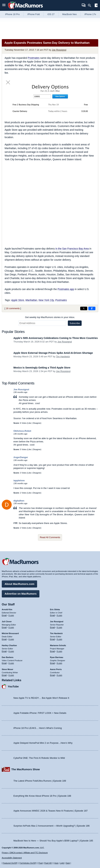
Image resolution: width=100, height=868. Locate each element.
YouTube (13, 686)
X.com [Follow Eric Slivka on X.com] (59, 615)
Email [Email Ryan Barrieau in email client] (52, 663)
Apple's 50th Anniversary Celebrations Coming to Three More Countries (56, 338)
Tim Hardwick (63, 357)
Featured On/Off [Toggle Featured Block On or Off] (10, 863)
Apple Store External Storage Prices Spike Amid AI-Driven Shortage (53, 353)
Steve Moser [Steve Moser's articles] (8, 669)
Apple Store (18, 300)
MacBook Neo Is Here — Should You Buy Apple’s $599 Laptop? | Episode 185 (53, 841)
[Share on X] (84, 308)
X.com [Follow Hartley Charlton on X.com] (11, 651)
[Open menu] (4, 5)
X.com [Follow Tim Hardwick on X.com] (59, 639)
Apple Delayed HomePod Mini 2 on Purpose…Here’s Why (43, 743)
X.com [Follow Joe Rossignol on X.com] (59, 627)
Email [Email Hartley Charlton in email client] (4, 651)
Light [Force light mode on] (62, 863)
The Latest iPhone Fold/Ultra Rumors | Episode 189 (40, 781)
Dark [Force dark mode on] (68, 863)
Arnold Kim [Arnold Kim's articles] (7, 609)
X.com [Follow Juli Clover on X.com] (11, 627)
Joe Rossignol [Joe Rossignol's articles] (57, 622)
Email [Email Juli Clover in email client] (4, 627)
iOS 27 (51, 14)
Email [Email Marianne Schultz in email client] (52, 651)
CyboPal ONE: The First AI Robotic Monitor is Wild (39, 758)
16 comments (13, 308)
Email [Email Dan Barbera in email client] (4, 663)
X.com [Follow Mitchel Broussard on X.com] (11, 639)
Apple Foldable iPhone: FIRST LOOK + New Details (40, 713)
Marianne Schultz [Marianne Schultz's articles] (58, 645)
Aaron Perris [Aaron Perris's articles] (56, 669)
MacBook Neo (70, 14)
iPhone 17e (90, 14)
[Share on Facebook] (92, 308)
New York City (46, 300)
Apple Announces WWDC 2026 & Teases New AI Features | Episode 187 (51, 811)
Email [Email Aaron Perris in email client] (52, 675)
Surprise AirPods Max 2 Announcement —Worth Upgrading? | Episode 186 (52, 826)
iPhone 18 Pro (12, 14)
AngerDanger (21, 457)
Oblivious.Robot (22, 431)
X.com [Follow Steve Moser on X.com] (11, 675)
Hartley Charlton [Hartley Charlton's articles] (9, 645)
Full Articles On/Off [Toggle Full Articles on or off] (28, 863)
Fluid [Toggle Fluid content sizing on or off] (40, 863)
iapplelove (19, 480)
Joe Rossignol (59, 50)
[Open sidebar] (96, 6)
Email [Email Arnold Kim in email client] (4, 615)
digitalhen (19, 501)
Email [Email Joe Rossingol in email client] (52, 627)
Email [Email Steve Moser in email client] (4, 675)
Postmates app (66, 289)
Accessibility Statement (12, 858)
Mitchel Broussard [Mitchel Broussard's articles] (10, 633)
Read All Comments (50, 537)
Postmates (34, 58)
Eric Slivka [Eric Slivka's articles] (55, 609)
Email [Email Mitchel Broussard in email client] (4, 639)
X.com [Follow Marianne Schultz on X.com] (59, 651)
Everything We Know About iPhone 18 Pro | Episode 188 (42, 796)
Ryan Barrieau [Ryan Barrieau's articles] (57, 657)
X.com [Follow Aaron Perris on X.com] (59, 675)
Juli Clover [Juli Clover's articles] (7, 622)
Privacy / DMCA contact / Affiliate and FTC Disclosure (25, 853)
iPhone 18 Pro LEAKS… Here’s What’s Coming (38, 728)
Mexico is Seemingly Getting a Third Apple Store (42, 368)
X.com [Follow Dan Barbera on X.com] (11, 663)
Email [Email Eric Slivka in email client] (52, 615)
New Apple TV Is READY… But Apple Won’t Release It (41, 698)
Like (30, 423)
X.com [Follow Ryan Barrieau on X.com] (59, 663)
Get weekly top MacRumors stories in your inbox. (50, 317)
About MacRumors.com (19, 584)
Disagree (37, 423)
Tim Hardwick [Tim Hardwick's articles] (56, 633)
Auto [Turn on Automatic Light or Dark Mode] (56, 863)
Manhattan (31, 300)
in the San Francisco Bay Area (72, 249)
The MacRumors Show (26, 769)
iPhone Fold (33, 14)
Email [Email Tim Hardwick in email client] (52, 639)
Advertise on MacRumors (21, 594)
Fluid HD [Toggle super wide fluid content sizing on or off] (48, 863)
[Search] (91, 5)
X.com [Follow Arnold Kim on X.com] (11, 615)
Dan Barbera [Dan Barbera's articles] (8, 657)
